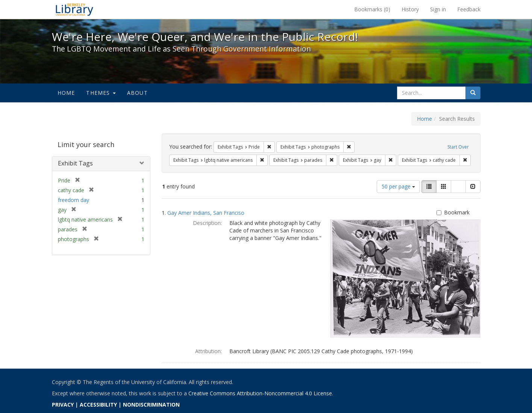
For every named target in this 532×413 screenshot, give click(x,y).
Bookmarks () (372, 9)
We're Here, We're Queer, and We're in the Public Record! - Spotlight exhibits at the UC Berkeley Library (74, 9)
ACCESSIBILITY (98, 405)
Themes (101, 93)
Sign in (438, 9)
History (410, 9)
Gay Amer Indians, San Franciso (206, 213)
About (137, 93)
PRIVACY (63, 405)
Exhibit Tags (75, 163)
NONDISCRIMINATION (151, 405)
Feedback (469, 9)
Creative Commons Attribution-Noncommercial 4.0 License (260, 393)
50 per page (398, 186)
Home (66, 93)
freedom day (74, 200)
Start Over (458, 147)
